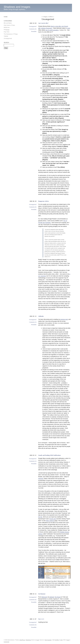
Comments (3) (33, 322)
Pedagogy (7, 30)
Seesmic (41, 479)
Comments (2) (33, 461)
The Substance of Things (11, 34)
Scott (38, 640)
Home (6, 17)
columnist (43, 276)
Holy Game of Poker (9, 25)
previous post (64, 319)
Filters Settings (50, 521)
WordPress (22, 640)
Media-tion (7, 27)
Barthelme (28, 640)
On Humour (42, 594)
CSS (61, 640)
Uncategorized (33, 26)
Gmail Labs (53, 519)
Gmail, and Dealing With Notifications (49, 455)
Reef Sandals (48, 640)
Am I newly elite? (43, 23)
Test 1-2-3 (41, 619)
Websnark (44, 597)
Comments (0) (33, 29)
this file (40, 517)
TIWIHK (6, 36)
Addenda (41, 316)
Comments (6, 642)
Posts (68, 640)
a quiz (68, 28)
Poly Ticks (7, 32)
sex (39, 276)
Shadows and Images (17, 7)
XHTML (57, 640)
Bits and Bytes (8, 23)
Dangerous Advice (44, 201)
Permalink (34, 31)
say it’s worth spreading (52, 30)
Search (6, 43)
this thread (58, 597)
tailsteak (52, 597)
